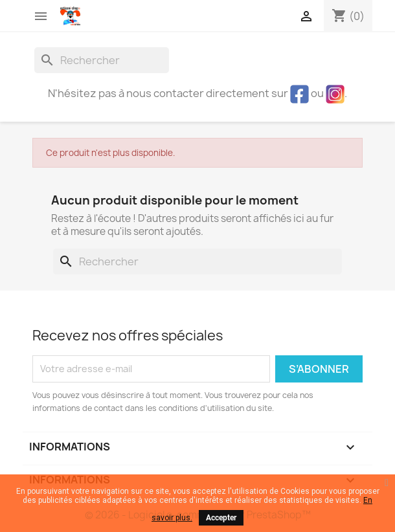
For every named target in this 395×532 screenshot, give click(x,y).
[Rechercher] (102, 60)
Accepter (221, 518)
